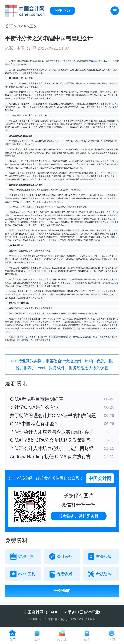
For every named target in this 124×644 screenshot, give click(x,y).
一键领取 (62, 591)
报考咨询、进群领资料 (79, 516)
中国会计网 (34, 612)
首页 (9, 26)
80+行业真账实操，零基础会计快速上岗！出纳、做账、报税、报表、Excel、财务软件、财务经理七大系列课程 (62, 364)
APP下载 (62, 11)
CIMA (21, 26)
